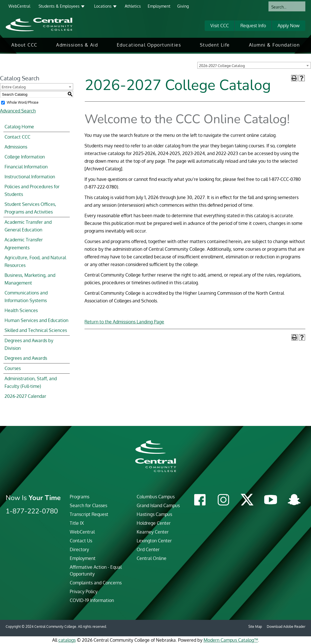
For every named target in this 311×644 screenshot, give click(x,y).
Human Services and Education (36, 320)
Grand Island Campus (158, 505)
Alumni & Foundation (274, 45)
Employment (159, 6)
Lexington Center (154, 541)
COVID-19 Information (92, 600)
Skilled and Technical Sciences (36, 330)
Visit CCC (220, 26)
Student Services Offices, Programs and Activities (30, 208)
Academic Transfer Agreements (24, 243)
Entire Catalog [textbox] (14, 87)
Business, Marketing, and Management (30, 279)
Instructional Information (30, 177)
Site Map (255, 627)
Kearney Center (153, 532)
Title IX (77, 523)
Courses (13, 368)
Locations (103, 6)
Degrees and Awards (26, 358)
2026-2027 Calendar (25, 396)
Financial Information (26, 167)
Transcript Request (89, 514)
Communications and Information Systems (26, 297)
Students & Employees (59, 6)
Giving (183, 6)
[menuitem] (24, 45)
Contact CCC (17, 137)
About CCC (24, 45)
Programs (80, 497)
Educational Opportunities (149, 45)
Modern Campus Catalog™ (231, 640)
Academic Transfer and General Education (28, 226)
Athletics (133, 6)
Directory (79, 549)
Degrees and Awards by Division (29, 344)
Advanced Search (18, 111)
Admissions (16, 147)
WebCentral (19, 6)
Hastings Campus (154, 514)
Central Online (152, 558)
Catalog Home (19, 127)
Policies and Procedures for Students (32, 190)
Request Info (253, 26)
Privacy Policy (84, 591)
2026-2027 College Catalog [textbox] (222, 66)
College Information (25, 157)
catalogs (67, 640)
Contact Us (81, 541)
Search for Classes (88, 505)
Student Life (215, 45)
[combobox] (254, 65)
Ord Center (148, 549)
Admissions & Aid (77, 45)
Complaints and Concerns (96, 583)
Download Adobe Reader (286, 627)
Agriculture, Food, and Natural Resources (35, 261)
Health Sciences (21, 310)
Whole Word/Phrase (23, 102)
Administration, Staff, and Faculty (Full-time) (31, 382)
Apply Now (289, 26)
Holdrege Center (154, 523)
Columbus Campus (156, 497)
